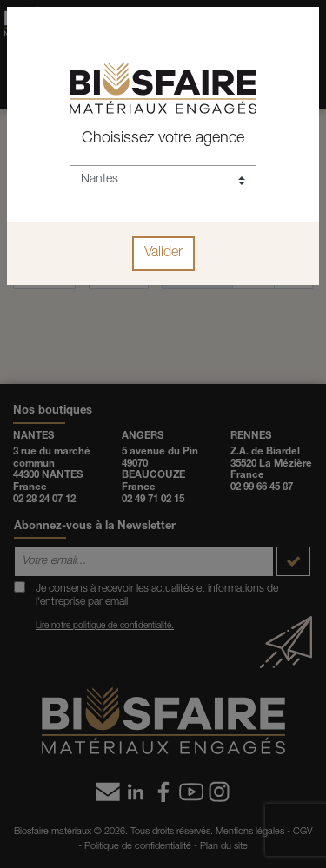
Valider (163, 254)
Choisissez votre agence (163, 139)
